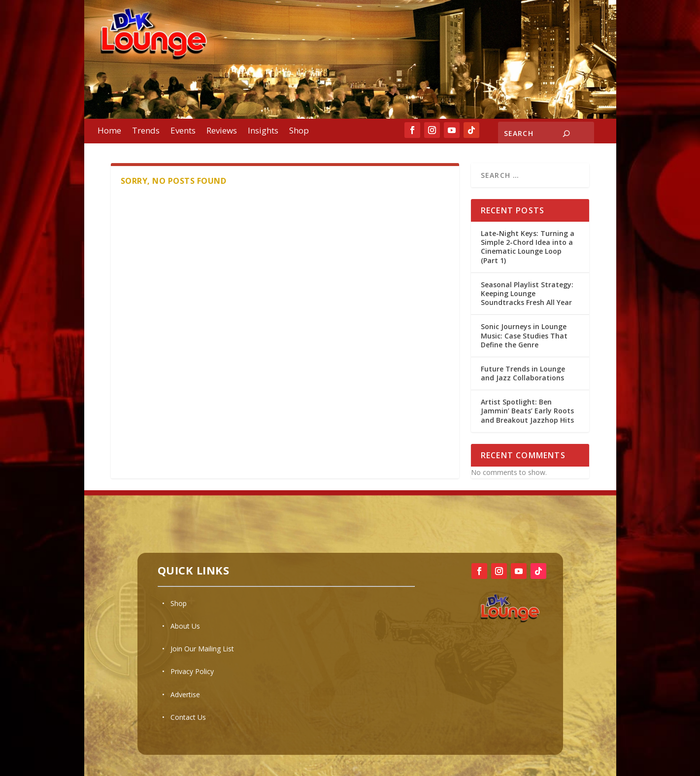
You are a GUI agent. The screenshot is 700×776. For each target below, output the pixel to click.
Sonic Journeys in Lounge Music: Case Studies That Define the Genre (524, 335)
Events (183, 132)
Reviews (222, 132)
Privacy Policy (192, 671)
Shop (299, 132)
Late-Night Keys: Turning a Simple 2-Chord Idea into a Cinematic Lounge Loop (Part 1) (528, 247)
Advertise (185, 694)
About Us (185, 626)
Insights (263, 132)
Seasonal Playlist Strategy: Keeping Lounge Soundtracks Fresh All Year (527, 293)
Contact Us (188, 717)
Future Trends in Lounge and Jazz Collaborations (523, 373)
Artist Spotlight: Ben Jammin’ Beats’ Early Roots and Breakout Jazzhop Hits (527, 411)
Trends (146, 132)
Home (109, 132)
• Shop (174, 603)
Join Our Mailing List (202, 649)
